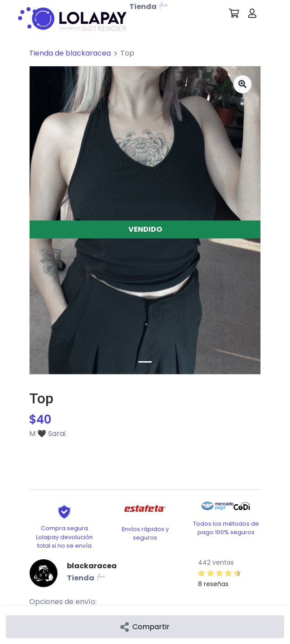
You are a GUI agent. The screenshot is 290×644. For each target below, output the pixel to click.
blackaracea (92, 566)
